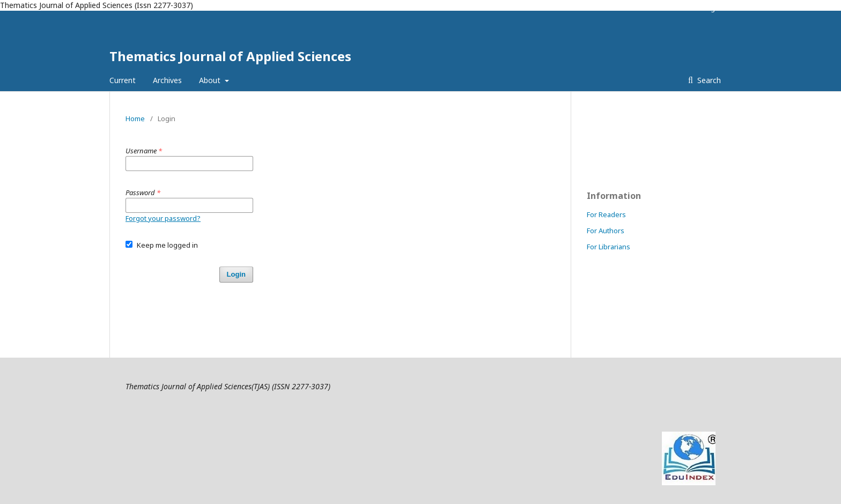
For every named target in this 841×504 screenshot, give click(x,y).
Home (135, 118)
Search (708, 80)
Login (712, 8)
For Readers (606, 214)
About (211, 80)
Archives (167, 80)
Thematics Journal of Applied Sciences (230, 56)
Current (123, 80)
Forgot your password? (163, 218)
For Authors (606, 231)
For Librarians (608, 247)
